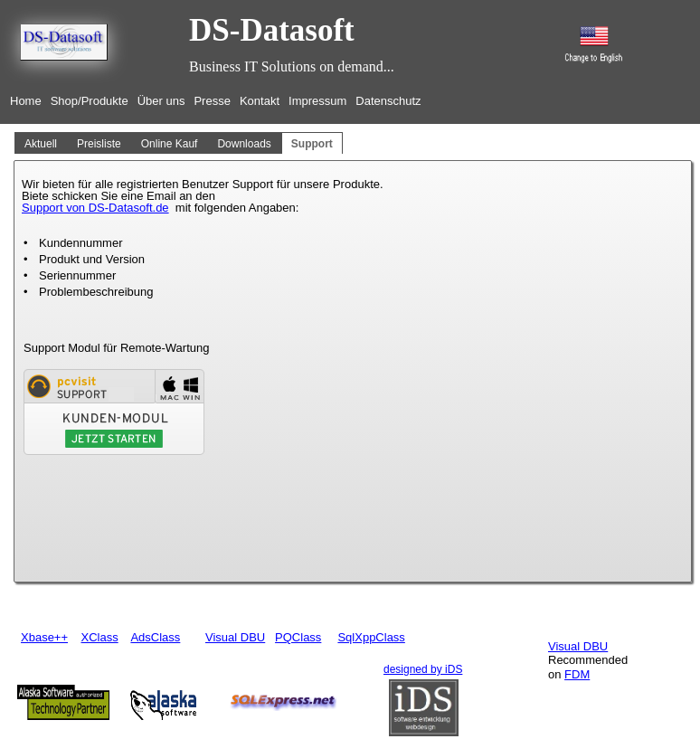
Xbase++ (44, 637)
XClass (100, 637)
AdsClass (155, 637)
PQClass (298, 637)
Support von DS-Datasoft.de (95, 208)
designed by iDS (423, 669)
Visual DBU (578, 646)
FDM (577, 674)
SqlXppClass (371, 637)
